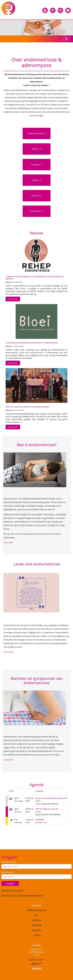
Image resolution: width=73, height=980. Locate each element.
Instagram (37, 925)
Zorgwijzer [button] (37, 164)
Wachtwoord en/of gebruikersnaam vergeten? (22, 895)
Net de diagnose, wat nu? (47, 809)
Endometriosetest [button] (37, 133)
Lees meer (8, 542)
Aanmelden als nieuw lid (12, 890)
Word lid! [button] (36, 196)
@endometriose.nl (36, 910)
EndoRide (40, 820)
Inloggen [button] (10, 883)
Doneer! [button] (36, 149)
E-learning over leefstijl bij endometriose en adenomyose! (32, 343)
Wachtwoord (7, 872)
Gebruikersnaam (9, 862)
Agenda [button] (37, 180)
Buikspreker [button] (36, 211)
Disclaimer (37, 930)
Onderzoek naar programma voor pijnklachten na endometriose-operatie (35, 277)
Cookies (37, 935)
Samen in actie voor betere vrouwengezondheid (27, 407)
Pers (36, 915)
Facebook (37, 920)
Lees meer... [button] (13, 299)
